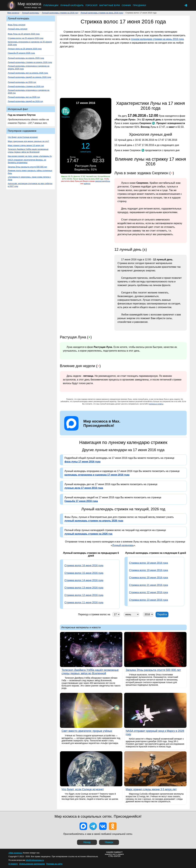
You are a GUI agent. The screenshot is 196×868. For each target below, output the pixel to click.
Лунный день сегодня (18, 29)
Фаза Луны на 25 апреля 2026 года (24, 34)
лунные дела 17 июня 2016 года (84, 488)
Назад (87, 842)
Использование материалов (32, 864)
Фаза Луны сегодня (17, 25)
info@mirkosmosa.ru (35, 860)
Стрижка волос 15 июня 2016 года (84, 573)
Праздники (139, 5)
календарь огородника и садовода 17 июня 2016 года (97, 475)
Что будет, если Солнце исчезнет (23, 137)
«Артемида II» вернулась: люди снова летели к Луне (29, 178)
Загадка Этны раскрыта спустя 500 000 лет (27, 167)
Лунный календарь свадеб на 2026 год (25, 101)
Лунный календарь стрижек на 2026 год (26, 86)
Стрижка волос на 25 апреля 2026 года (26, 38)
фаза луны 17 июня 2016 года (82, 462)
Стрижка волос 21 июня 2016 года (148, 585)
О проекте (13, 864)
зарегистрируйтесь (103, 181)
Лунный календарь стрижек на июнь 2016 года (102, 13)
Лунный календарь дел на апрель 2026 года (28, 73)
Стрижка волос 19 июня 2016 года (148, 570)
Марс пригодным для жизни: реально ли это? (28, 141)
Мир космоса (13, 13)
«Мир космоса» (15, 853)
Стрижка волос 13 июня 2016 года (84, 588)
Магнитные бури (110, 5)
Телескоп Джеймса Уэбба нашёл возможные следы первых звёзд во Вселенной (28, 151)
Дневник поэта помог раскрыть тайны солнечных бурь (30, 172)
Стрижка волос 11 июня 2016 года (84, 603)
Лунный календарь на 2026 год (22, 82)
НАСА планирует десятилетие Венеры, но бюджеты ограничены (27, 161)
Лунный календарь (72, 5)
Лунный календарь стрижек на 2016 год (60, 13)
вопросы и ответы (156, 404)
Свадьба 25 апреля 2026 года (21, 53)
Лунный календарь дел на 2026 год (24, 97)
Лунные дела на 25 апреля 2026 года (25, 49)
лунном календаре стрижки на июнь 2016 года (157, 39)
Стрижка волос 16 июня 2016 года (84, 565)
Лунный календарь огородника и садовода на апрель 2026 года (29, 67)
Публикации (51, 5)
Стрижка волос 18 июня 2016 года (148, 563)
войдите (87, 184)
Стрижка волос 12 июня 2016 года (84, 595)
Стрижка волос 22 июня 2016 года (148, 592)
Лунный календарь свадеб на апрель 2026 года (29, 77)
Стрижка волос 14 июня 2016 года (84, 580)
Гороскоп (91, 5)
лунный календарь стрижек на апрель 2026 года (94, 521)
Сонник (126, 5)
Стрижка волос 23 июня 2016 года (148, 600)
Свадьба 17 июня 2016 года (81, 501)
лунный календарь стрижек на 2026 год (88, 534)
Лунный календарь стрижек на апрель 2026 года (30, 62)
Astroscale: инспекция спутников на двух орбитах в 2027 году (30, 185)
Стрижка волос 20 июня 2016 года (148, 578)
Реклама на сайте (54, 864)
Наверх (109, 842)
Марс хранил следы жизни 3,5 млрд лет (26, 145)
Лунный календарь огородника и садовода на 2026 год (29, 92)
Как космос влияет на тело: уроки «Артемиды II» (30, 156)
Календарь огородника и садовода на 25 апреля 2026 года (30, 43)
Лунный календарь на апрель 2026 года (26, 58)
